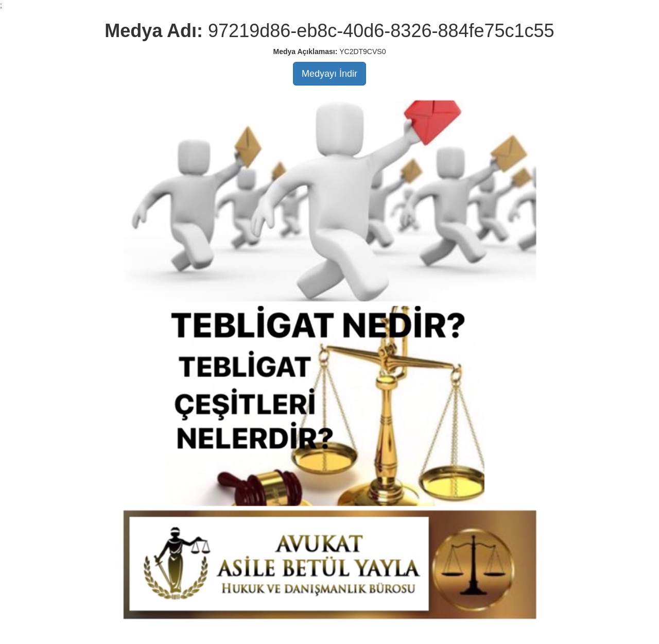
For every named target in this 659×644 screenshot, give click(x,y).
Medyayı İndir (329, 74)
